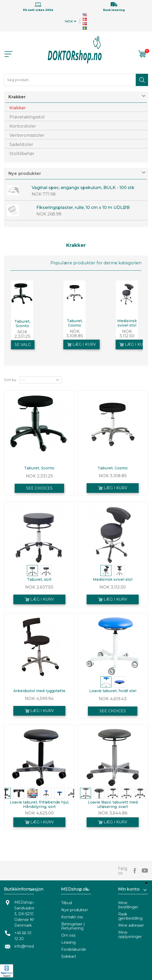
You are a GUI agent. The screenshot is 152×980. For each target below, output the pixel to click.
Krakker (18, 108)
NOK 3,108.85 (75, 334)
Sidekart (69, 956)
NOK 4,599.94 (39, 699)
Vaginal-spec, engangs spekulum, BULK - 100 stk (83, 188)
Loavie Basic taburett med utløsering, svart (113, 804)
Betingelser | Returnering (73, 926)
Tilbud (67, 903)
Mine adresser (131, 925)
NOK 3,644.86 (113, 813)
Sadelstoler (21, 144)
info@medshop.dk (31, 946)
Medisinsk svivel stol (127, 323)
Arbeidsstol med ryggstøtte (39, 691)
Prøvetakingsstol (27, 117)
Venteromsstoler (27, 135)
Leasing (68, 942)
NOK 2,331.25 (22, 334)
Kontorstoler (23, 126)
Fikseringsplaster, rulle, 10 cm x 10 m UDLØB (83, 207)
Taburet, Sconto (22, 324)
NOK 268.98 (49, 214)
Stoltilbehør (22, 154)
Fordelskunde (74, 949)
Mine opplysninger (130, 935)
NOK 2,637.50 (39, 587)
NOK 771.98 (44, 194)
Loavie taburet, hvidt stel (113, 691)
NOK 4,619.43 (113, 699)
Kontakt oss (72, 917)
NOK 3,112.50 (127, 334)
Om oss (68, 935)
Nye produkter (25, 173)
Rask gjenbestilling (130, 916)
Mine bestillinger (128, 905)
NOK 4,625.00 (39, 813)
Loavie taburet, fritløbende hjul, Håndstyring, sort (39, 804)
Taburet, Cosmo (75, 323)
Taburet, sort (39, 579)
